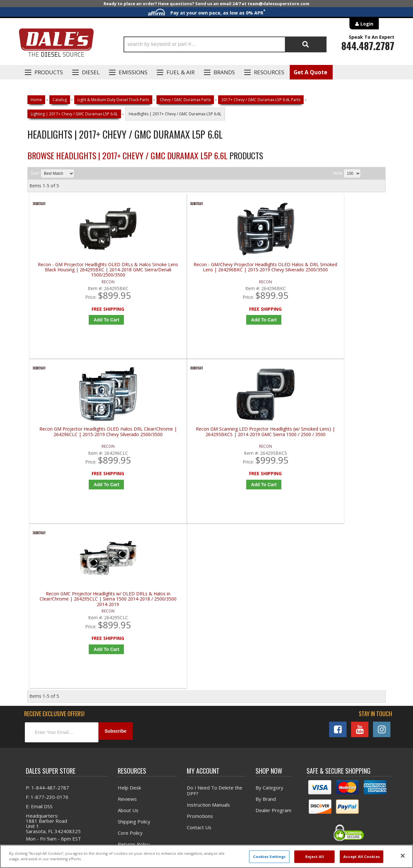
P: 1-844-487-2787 (47, 640)
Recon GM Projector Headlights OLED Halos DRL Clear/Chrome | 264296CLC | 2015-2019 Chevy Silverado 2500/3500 (253, 270)
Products (49, 72)
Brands (224, 72)
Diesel (91, 72)
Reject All (315, 857)
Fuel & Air (181, 72)
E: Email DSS (39, 659)
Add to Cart (76, 320)
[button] (225, 44)
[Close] (403, 856)
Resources (269, 72)
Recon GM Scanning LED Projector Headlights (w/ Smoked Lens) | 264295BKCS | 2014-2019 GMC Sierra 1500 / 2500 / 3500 (343, 270)
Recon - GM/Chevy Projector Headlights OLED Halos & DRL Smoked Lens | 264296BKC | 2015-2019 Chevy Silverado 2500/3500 (164, 270)
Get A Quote (310, 72)
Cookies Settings (269, 857)
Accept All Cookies (362, 857)
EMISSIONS (133, 72)
